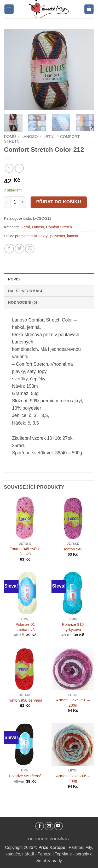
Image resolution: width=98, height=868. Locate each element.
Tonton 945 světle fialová (25, 551)
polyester (58, 236)
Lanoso (30, 136)
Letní (49, 136)
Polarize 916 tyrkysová (73, 627)
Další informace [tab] (26, 291)
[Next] (92, 127)
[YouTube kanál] (58, 826)
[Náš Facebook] (40, 826)
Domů (10, 136)
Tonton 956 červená (25, 700)
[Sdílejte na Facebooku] (9, 249)
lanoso (73, 236)
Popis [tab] (14, 279)
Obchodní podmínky (49, 839)
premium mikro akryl (32, 236)
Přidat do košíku (59, 202)
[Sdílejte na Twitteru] (19, 249)
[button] (9, 9)
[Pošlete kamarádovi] (30, 249)
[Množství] (15, 202)
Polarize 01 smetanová (25, 627)
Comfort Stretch (59, 227)
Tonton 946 (73, 549)
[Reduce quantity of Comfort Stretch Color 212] (7, 202)
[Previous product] (19, 168)
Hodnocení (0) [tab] (23, 302)
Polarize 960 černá (25, 776)
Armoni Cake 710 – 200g (73, 702)
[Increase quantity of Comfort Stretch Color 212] (23, 202)
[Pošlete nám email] (49, 826)
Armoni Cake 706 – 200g (73, 778)
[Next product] (9, 168)
